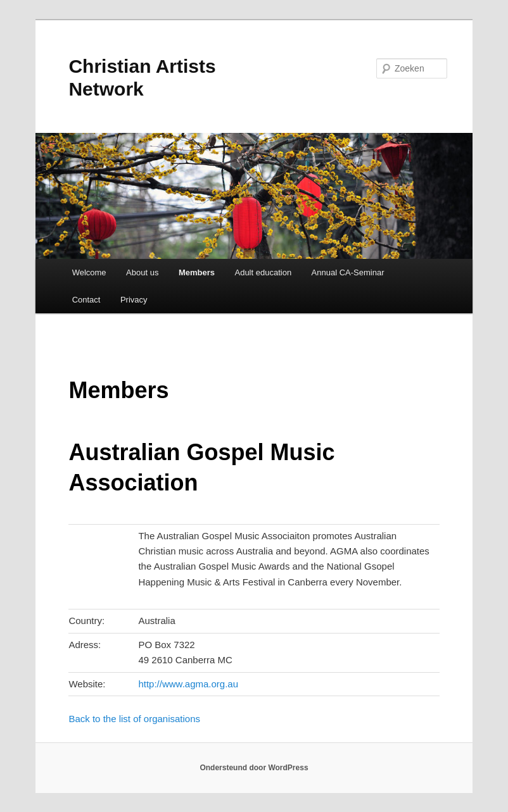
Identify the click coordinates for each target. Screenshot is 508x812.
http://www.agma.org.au (188, 684)
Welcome (89, 272)
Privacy (134, 300)
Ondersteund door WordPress (254, 768)
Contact (86, 300)
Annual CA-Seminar (348, 272)
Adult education (263, 272)
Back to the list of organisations (134, 719)
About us (142, 272)
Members (197, 272)
